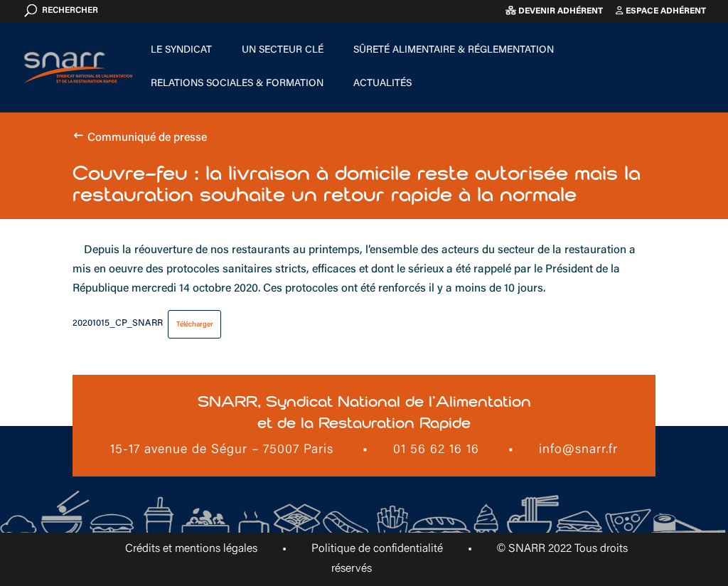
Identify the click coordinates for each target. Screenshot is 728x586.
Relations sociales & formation (237, 84)
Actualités (382, 84)
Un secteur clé (283, 50)
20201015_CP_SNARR (117, 324)
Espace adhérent (661, 11)
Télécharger (195, 325)
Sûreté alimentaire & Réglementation (454, 50)
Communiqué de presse (147, 138)
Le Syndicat (181, 50)
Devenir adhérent (554, 11)
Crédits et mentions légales (191, 549)
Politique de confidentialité (377, 549)
